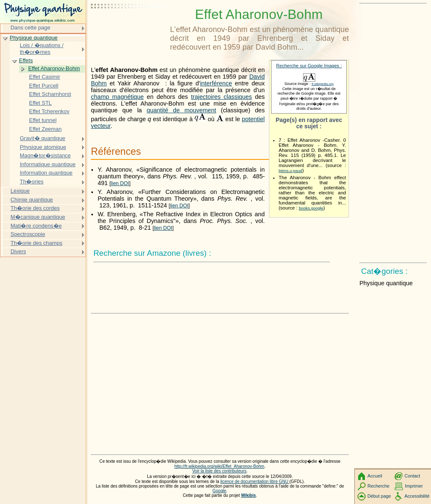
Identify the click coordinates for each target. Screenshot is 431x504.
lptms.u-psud (290, 171)
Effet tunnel (43, 120)
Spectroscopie (28, 234)
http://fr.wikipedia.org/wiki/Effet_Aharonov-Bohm (219, 466)
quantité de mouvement (181, 110)
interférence (216, 83)
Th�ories (32, 182)
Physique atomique (43, 147)
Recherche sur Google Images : (309, 66)
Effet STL (40, 103)
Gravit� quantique (43, 138)
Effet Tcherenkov (49, 111)
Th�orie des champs (36, 243)
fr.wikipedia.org (322, 84)
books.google (311, 208)
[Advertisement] (129, 27)
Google (219, 491)
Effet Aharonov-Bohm (54, 68)
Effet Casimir (45, 77)
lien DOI (120, 183)
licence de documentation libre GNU (255, 481)
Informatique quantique (48, 164)
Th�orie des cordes (35, 208)
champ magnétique (117, 97)
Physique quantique (34, 38)
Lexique (20, 191)
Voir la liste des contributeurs (219, 471)
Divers (18, 251)
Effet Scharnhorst (50, 94)
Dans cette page (30, 28)
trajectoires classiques (222, 97)
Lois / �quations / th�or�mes (42, 49)
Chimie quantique (32, 200)
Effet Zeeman (45, 129)
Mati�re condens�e (36, 226)
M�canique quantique (38, 217)
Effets (26, 60)
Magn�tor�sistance (45, 155)
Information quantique (46, 173)
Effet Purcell (44, 86)
